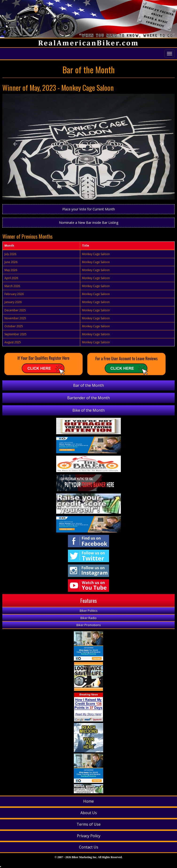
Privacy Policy (89, 836)
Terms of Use (89, 824)
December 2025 (15, 310)
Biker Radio (88, 618)
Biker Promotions (89, 625)
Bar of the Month (88, 385)
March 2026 (12, 286)
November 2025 (15, 318)
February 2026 (14, 294)
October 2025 (14, 326)
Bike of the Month (88, 410)
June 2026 (11, 262)
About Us (89, 813)
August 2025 (13, 342)
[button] (15, 147)
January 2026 (13, 302)
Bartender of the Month (88, 398)
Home (88, 801)
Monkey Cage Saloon (96, 254)
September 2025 (16, 334)
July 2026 (10, 254)
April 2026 (11, 278)
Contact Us (89, 847)
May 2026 (11, 270)
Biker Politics (89, 611)
